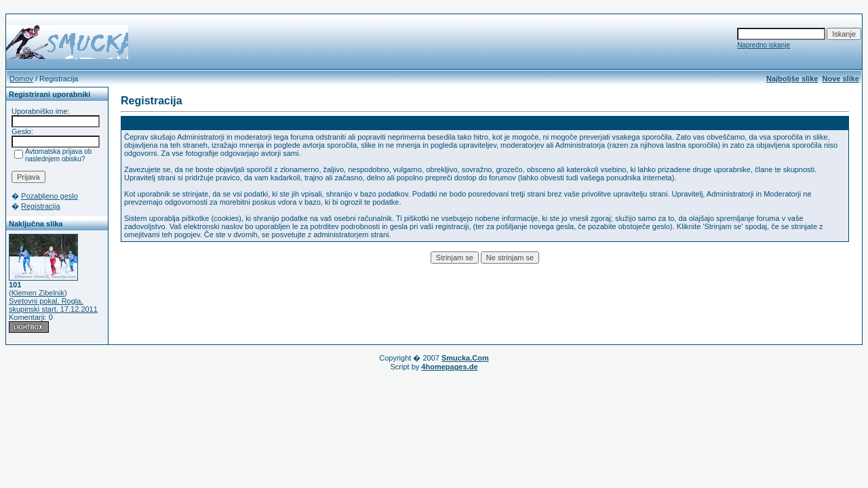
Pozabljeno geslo (50, 196)
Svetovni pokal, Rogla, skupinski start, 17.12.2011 (53, 305)
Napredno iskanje (764, 45)
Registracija (40, 206)
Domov (21, 79)
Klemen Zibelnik (38, 293)
